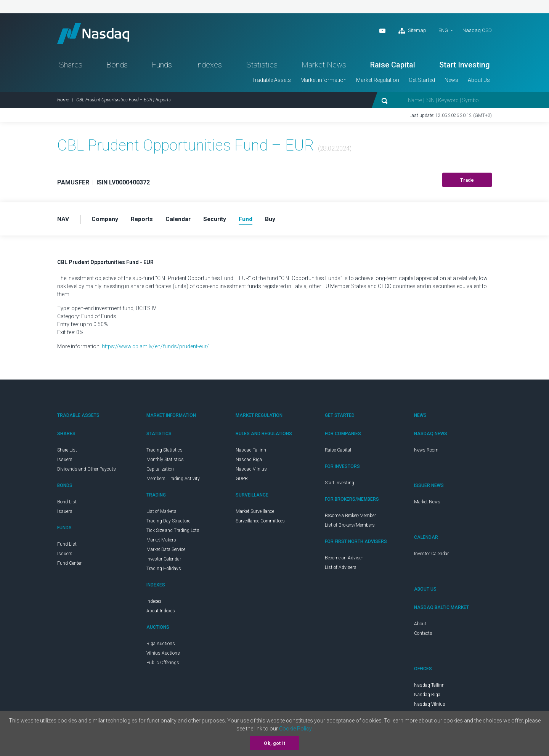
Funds (162, 67)
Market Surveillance (255, 514)
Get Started (422, 82)
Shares (71, 67)
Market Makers (161, 542)
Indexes (209, 67)
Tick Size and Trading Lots (173, 533)
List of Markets (161, 514)
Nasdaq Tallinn (251, 452)
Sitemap (412, 31)
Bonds (117, 67)
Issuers (65, 462)
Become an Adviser (344, 560)
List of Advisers (341, 570)
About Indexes (161, 613)
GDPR (242, 481)
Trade (467, 183)
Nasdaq (97, 34)
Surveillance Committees (260, 523)
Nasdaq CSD (477, 30)
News (451, 82)
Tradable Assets (271, 82)
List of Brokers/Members (350, 527)
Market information (323, 82)
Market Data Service (166, 552)
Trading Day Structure (168, 523)
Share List (67, 452)
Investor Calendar (164, 561)
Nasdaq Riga (249, 462)
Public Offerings (163, 665)
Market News (324, 67)
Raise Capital (393, 67)
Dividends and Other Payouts (87, 471)
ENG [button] (443, 30)
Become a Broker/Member (350, 518)
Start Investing (465, 67)
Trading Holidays (164, 571)
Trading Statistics (165, 452)
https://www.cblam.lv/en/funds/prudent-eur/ (155, 349)
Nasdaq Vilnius (251, 471)
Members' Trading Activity (173, 481)
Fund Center (69, 565)
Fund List (67, 546)
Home (63, 102)
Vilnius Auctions (163, 655)
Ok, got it (274, 743)
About (420, 626)
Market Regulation (378, 82)
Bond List (67, 504)
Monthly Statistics (165, 462)
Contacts (423, 636)
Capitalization (160, 471)
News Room (426, 452)
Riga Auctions (161, 646)
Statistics (262, 67)
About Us (479, 82)
